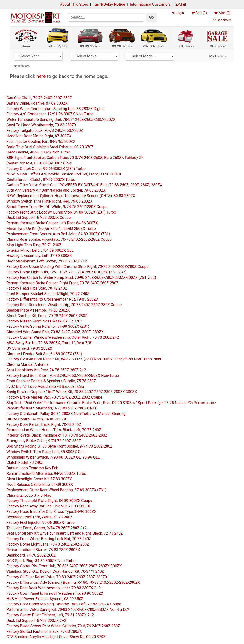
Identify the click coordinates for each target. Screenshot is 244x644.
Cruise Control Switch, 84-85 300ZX (36, 419)
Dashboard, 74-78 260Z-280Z (31, 555)
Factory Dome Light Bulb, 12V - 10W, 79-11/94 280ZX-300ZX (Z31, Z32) (66, 272)
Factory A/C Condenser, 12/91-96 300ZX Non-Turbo (50, 114)
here (41, 76)
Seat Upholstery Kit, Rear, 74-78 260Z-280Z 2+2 (46, 370)
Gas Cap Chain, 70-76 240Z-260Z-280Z (39, 98)
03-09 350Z (90, 46)
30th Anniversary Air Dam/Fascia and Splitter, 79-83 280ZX (56, 190)
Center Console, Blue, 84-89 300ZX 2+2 (39, 163)
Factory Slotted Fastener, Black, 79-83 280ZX (44, 631)
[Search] (106, 17)
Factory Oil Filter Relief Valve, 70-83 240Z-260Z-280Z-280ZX (57, 577)
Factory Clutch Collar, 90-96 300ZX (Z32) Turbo (46, 169)
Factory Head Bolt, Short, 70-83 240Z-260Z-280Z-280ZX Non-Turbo (63, 376)
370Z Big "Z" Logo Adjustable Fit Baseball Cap (45, 386)
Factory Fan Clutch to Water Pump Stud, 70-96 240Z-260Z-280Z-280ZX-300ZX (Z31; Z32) (81, 278)
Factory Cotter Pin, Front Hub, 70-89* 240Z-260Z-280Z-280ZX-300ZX (64, 566)
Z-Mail (181, 4)
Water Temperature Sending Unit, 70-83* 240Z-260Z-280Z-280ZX (61, 120)
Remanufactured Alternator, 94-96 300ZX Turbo (46, 473)
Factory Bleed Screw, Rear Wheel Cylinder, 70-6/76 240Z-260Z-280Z (63, 626)
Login (178, 13)
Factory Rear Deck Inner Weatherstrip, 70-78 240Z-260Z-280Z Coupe (64, 305)
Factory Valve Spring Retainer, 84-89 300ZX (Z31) (48, 326)
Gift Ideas (186, 46)
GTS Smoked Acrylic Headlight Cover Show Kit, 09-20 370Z (56, 637)
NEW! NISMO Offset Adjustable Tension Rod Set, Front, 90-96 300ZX (64, 174)
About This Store (74, 4)
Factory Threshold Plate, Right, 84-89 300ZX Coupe (49, 501)
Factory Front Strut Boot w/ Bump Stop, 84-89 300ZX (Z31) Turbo (61, 212)
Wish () (223, 13)
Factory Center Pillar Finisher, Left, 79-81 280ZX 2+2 (50, 615)
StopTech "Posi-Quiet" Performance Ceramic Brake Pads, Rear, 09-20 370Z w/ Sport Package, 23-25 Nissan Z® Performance (111, 403)
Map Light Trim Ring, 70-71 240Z (34, 245)
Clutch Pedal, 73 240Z (25, 463)
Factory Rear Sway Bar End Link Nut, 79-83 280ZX (48, 506)
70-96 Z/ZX (58, 46)
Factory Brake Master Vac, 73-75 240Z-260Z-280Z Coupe (54, 397)
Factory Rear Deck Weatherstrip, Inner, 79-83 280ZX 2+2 (53, 588)
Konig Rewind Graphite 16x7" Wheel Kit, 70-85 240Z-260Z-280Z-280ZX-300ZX (72, 392)
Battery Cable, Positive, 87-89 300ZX (37, 103)
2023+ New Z (154, 46)
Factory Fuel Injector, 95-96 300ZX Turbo (41, 523)
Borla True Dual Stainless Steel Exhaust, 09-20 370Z (50, 147)
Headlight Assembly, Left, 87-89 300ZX (39, 256)
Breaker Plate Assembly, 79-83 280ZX (38, 310)
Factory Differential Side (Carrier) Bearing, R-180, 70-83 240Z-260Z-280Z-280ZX (73, 582)
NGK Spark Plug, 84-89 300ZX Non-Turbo (41, 561)
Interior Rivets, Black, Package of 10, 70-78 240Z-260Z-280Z (57, 435)
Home (26, 46)
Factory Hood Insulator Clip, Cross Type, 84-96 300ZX (51, 512)
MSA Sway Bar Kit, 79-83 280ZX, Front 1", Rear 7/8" (49, 343)
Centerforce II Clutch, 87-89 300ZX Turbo (41, 180)
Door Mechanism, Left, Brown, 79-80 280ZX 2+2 (47, 261)
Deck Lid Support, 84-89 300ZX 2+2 (36, 621)
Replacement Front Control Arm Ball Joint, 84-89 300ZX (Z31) (58, 234)
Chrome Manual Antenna (27, 365)
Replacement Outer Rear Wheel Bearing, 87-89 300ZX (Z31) (56, 490)
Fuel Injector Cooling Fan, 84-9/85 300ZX (41, 141)
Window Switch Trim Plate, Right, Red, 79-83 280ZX (50, 201)
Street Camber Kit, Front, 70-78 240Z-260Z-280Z (47, 316)
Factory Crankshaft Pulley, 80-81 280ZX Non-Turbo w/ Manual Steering (66, 414)
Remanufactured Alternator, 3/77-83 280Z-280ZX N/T (51, 408)
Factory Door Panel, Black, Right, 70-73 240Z (44, 425)
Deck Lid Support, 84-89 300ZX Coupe (38, 217)
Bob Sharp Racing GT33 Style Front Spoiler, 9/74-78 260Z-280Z (59, 446)
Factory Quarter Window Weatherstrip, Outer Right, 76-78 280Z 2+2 (63, 337)
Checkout (222, 20)
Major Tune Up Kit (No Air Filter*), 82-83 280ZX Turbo (51, 228)
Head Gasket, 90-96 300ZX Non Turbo (38, 152)
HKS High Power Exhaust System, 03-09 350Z (45, 599)
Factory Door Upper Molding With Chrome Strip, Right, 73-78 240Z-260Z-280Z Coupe (77, 267)
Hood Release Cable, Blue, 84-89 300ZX (40, 484)
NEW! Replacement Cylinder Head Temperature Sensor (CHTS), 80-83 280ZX (71, 196)
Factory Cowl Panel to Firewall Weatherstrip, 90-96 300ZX (55, 593)
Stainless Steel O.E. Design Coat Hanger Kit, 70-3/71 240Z (55, 571)
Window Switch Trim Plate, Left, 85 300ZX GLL (46, 452)
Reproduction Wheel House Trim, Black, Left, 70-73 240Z (54, 430)
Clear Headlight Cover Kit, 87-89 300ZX (39, 479)
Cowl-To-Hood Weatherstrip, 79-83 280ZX (41, 125)
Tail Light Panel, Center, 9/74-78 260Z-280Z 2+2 (47, 528)
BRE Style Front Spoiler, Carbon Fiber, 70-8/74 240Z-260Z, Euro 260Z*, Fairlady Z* (75, 158)
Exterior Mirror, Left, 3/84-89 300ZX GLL (40, 250)
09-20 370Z (122, 46)
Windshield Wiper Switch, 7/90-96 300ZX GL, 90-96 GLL (53, 457)
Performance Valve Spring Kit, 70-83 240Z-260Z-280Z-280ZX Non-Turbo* (68, 610)
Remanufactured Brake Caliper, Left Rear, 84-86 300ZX (52, 223)
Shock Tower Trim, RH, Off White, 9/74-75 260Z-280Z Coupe (57, 207)
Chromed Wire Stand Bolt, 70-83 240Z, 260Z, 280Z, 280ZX (55, 332)
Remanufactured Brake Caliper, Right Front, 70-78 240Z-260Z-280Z (62, 283)
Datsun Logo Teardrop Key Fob (32, 468)
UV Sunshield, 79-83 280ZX (29, 348)
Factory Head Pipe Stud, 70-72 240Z (37, 288)
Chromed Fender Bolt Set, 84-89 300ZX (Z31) (44, 354)
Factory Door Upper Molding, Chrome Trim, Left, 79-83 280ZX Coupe (64, 604)
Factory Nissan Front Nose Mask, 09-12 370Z (45, 321)
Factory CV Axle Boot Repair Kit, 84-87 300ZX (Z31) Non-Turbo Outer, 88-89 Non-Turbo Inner (84, 359)
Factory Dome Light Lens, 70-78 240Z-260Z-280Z (48, 544)
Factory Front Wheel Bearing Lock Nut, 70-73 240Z (49, 539)
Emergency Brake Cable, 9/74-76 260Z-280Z (44, 441)
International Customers (150, 4)
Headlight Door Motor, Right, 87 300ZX (39, 136)
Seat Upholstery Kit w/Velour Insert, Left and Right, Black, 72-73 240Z (65, 533)
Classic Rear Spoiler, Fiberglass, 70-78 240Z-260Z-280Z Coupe (59, 239)
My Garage (218, 56)
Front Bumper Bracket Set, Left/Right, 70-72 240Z (48, 294)
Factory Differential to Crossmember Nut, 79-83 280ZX (52, 299)
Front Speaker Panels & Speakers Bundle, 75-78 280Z (51, 381)
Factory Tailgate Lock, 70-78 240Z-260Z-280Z (45, 130)
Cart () (199, 13)
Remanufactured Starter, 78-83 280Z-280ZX (43, 550)
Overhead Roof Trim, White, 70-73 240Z (39, 517)
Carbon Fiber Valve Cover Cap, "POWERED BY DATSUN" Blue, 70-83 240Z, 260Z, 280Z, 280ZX (84, 185)
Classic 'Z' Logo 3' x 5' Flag (29, 495)
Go (152, 17)
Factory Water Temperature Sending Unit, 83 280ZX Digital (55, 109)
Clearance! (218, 46)
